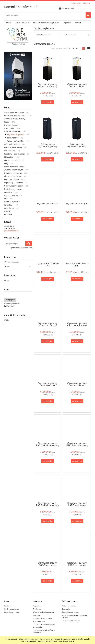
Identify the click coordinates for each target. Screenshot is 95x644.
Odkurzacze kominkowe (14, 112)
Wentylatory (9, 208)
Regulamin (37, 606)
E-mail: (7, 280)
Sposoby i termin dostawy (43, 618)
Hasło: (7, 289)
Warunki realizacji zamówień (43, 612)
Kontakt (7, 606)
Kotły (6, 163)
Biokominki (9, 157)
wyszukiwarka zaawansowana (21, 248)
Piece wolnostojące (12, 144)
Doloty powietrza (11, 195)
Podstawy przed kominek (14, 154)
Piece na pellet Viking (13, 147)
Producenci (37, 609)
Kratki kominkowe (12, 179)
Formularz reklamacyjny (71, 621)
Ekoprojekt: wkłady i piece (15, 116)
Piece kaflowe (10, 151)
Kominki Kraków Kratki (21, 7)
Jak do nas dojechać (11, 609)
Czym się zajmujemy (12, 612)
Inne (6, 199)
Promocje (8, 214)
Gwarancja (66, 609)
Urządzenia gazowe (12, 131)
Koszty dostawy (39, 621)
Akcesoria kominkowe (13, 176)
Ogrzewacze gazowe (16, 135)
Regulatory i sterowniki (14, 183)
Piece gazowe (13, 138)
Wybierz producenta (12, 262)
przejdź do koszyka (11, 231)
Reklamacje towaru (69, 606)
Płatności (36, 615)
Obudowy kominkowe (13, 173)
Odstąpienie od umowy (71, 612)
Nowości (8, 211)
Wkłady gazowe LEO (15, 141)
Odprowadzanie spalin (14, 186)
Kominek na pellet (12, 160)
